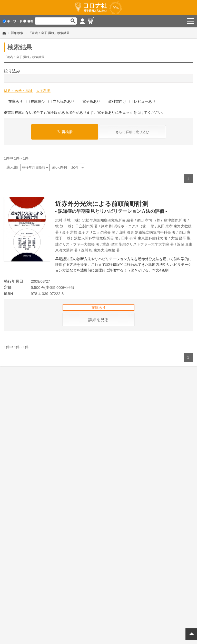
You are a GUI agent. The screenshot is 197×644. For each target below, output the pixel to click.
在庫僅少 (36, 101)
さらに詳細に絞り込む (132, 132)
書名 (28, 21)
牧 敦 (59, 226)
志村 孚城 (63, 220)
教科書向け (115, 101)
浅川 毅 (87, 250)
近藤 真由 (185, 244)
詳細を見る (98, 320)
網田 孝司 (144, 220)
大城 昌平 (179, 238)
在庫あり (13, 101)
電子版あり (89, 101)
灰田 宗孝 (165, 226)
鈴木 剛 (107, 226)
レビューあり (142, 101)
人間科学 (43, 91)
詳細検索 (17, 33)
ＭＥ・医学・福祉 (18, 91)
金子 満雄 (70, 232)
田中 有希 (129, 238)
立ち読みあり (61, 101)
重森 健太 (110, 244)
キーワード (12, 21)
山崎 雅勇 (126, 232)
